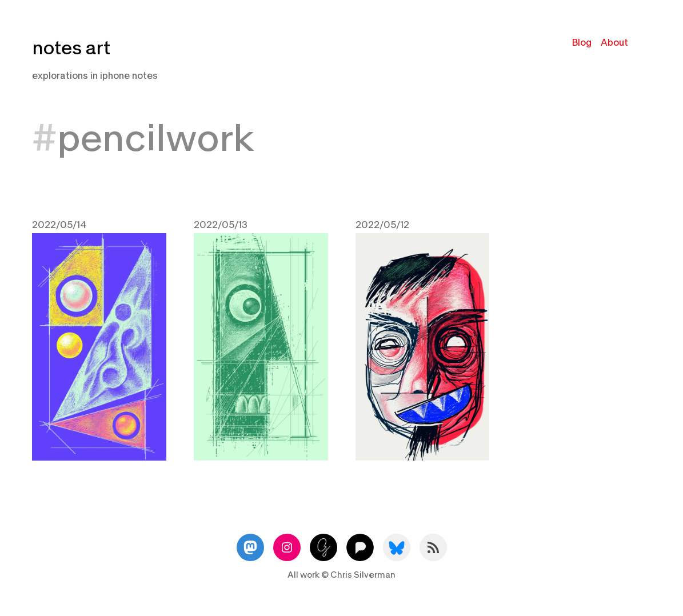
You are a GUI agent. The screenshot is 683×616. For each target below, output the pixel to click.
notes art (71, 48)
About (614, 43)
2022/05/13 (221, 225)
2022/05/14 (59, 225)
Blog (582, 43)
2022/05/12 (382, 225)
